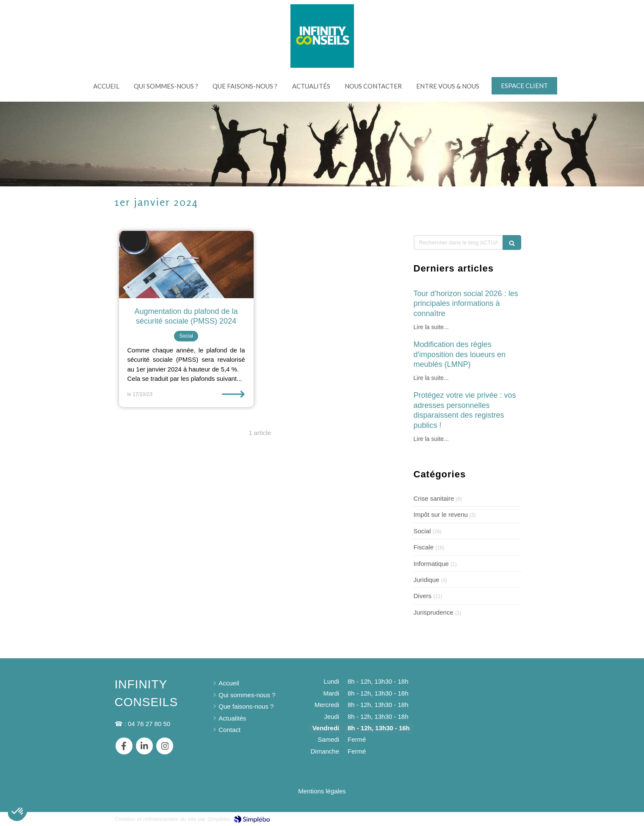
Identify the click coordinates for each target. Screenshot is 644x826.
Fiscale (424, 547)
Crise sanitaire (434, 498)
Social (422, 531)
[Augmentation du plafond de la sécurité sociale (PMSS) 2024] (186, 265)
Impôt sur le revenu (441, 514)
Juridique (427, 580)
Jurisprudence (434, 612)
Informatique (431, 564)
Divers (423, 596)
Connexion (514, 818)
